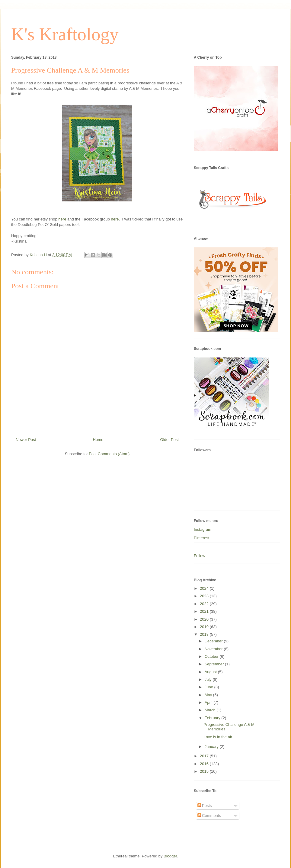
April (209, 702)
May (209, 695)
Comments (209, 816)
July (209, 679)
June (209, 687)
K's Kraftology (65, 34)
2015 (205, 771)
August (211, 672)
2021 (205, 611)
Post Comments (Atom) (109, 454)
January (212, 747)
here (62, 219)
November (214, 649)
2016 (205, 764)
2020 (205, 619)
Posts (205, 806)
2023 (205, 596)
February (213, 718)
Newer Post (26, 440)
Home (98, 440)
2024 (205, 588)
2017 (205, 756)
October (212, 656)
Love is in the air (218, 737)
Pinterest (201, 538)
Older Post (169, 440)
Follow (200, 556)
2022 (205, 604)
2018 (205, 634)
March (211, 710)
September (215, 664)
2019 (205, 627)
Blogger (170, 856)
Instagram (203, 529)
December (214, 641)
